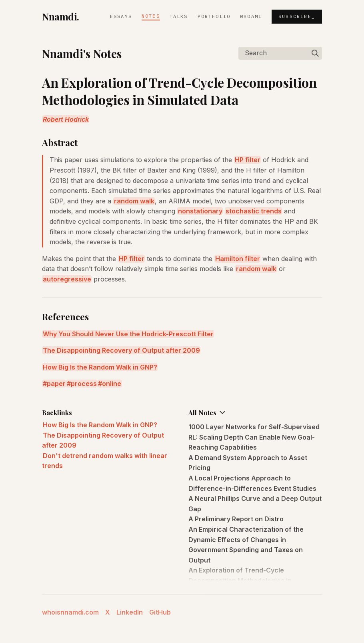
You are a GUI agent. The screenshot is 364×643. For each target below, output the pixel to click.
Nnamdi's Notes (82, 53)
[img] (315, 53)
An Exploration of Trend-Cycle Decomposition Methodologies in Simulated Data (240, 580)
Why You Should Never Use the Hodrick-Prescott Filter (128, 334)
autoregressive (67, 279)
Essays (121, 16)
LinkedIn (130, 612)
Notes (151, 16)
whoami (251, 16)
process (84, 384)
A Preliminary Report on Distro (236, 519)
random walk (134, 201)
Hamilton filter (238, 259)
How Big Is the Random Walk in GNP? (100, 367)
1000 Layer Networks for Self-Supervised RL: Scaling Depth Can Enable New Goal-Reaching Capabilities (254, 437)
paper (56, 384)
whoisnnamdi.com (70, 612)
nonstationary (200, 211)
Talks (179, 16)
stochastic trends (254, 211)
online (112, 384)
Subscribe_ (297, 16)
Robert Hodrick (66, 119)
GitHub (160, 612)
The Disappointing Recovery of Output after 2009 (121, 350)
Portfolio (214, 16)
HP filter (248, 160)
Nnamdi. (61, 16)
